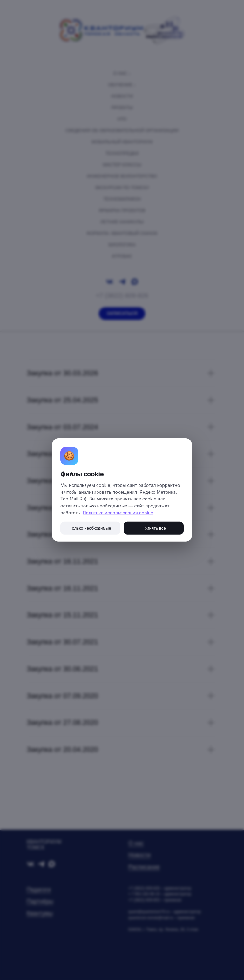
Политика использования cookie (118, 513)
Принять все (154, 528)
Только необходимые (90, 528)
